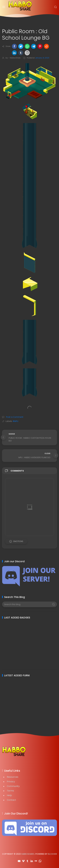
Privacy (11, 782)
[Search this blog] (29, 604)
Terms (10, 791)
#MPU (15, 421)
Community (13, 786)
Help (9, 795)
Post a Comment (14, 417)
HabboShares (28, 854)
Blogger (53, 854)
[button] (14, 46)
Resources (13, 777)
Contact (11, 800)
